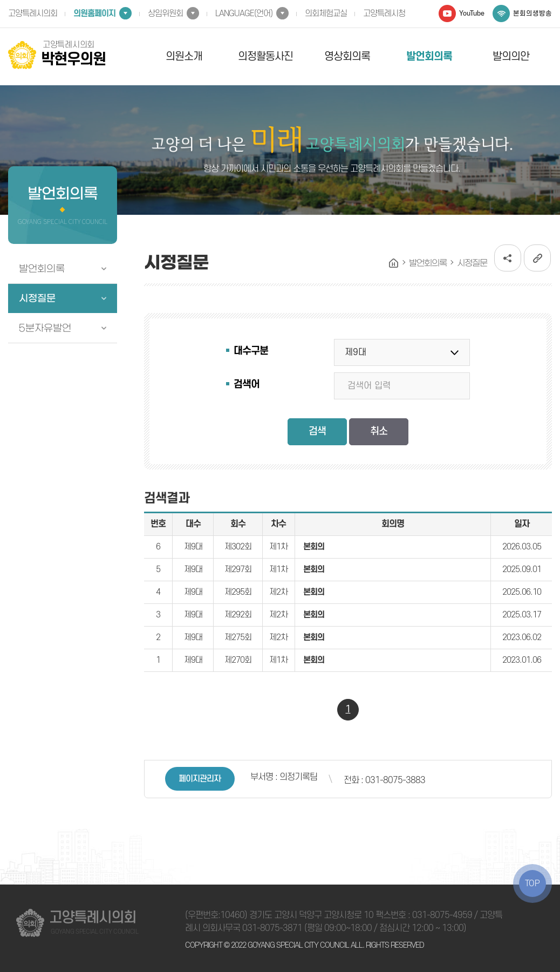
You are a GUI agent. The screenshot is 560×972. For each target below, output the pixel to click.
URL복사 (537, 258)
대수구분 (251, 351)
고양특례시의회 (33, 13)
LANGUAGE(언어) (244, 13)
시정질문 (37, 298)
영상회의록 (347, 57)
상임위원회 (165, 13)
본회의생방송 (532, 13)
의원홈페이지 (94, 13)
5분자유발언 (45, 328)
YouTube (472, 13)
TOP (532, 883)
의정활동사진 (265, 57)
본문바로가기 (0, 0)
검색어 (247, 385)
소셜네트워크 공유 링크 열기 (508, 258)
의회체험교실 (326, 13)
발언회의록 (429, 57)
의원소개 (184, 57)
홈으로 (394, 263)
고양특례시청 (384, 13)
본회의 (314, 547)
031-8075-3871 (272, 928)
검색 (317, 431)
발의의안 (511, 57)
